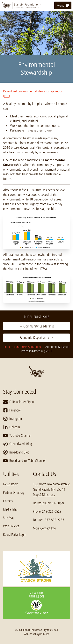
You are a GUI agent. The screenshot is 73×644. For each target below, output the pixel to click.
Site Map (9, 518)
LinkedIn (11, 427)
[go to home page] (36, 5)
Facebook (12, 410)
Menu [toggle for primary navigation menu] (63, 5)
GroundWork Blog (18, 444)
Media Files (10, 509)
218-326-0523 (52, 512)
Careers (8, 501)
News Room (11, 484)
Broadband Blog (16, 452)
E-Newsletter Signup (19, 402)
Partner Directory (14, 493)
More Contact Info (44, 528)
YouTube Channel (17, 436)
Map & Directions (44, 495)
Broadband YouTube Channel (24, 461)
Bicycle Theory (42, 634)
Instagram (12, 419)
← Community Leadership (37, 326)
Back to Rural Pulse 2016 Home (23, 347)
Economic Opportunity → (36, 338)
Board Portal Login (15, 535)
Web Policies (11, 526)
